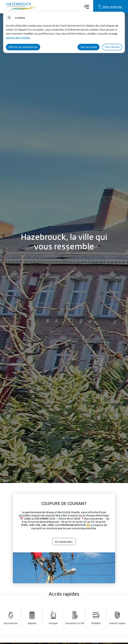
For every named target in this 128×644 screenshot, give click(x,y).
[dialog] (64, 32)
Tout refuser (112, 47)
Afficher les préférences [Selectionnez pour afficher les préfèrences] (23, 47)
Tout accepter (88, 47)
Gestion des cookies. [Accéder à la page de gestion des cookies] (18, 38)
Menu (86, 7)
